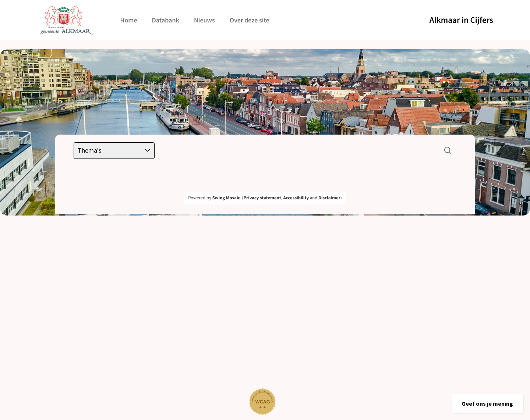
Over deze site (250, 20)
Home (128, 20)
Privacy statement (262, 198)
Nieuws (204, 20)
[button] (487, 403)
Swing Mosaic (226, 198)
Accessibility (296, 198)
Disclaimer (329, 198)
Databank (166, 20)
